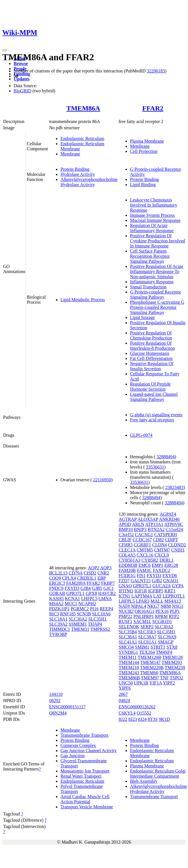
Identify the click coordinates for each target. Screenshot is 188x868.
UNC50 (126, 683)
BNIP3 (140, 529)
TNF (164, 678)
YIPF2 (169, 683)
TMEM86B (129, 678)
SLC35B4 (128, 632)
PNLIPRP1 (144, 616)
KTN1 (125, 596)
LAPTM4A (142, 596)
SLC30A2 (78, 619)
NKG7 (153, 606)
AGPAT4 (168, 514)
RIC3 (54, 614)
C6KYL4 (127, 713)
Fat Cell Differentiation (151, 358)
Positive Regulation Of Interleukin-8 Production (153, 346)
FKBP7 (108, 583)
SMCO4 (126, 647)
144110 (56, 694)
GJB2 (157, 581)
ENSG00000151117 (67, 707)
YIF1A (156, 683)
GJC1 (108, 588)
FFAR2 (153, 108)
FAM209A (76, 583)
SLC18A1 (58, 619)
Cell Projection (144, 151)
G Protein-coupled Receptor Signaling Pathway (156, 294)
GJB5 (97, 588)
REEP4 (106, 609)
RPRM (161, 616)
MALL (157, 601)
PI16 (94, 609)
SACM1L (142, 622)
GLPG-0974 (141, 435)
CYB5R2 (150, 560)
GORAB (57, 593)
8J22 (123, 719)
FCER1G (127, 575)
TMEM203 (172, 662)
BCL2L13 (58, 573)
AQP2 (93, 568)
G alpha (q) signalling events (156, 415)
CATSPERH (166, 535)
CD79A (76, 573)
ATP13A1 (154, 524)
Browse (21, 64)
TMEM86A (83, 108)
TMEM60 (149, 673)
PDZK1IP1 (59, 609)
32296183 (156, 71)
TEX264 (147, 652)
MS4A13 (173, 601)
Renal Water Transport (81, 776)
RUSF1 (126, 622)
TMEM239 (175, 668)
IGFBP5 (156, 591)
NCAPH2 (87, 604)
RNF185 (68, 614)
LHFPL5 (89, 599)
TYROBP (58, 634)
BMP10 (126, 529)
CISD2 (90, 573)
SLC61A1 (148, 642)
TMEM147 (150, 662)
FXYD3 (72, 588)
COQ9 (55, 578)
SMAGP (166, 642)
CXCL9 (162, 555)
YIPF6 (125, 688)
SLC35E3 (147, 632)
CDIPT (172, 540)
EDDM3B (128, 565)
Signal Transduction (148, 287)
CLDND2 (177, 545)
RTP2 (174, 616)
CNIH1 (178, 550)
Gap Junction (73, 756)
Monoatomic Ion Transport (85, 771)
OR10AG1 (144, 611)
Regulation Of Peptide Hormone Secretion (150, 387)
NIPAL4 (139, 606)
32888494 (166, 457)
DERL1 (167, 560)
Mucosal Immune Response (155, 220)
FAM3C (144, 570)
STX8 (172, 647)
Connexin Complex (78, 745)
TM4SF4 (164, 652)
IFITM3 (126, 591)
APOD (125, 524)
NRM (166, 606)
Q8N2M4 (58, 713)
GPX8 (91, 593)
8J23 (133, 719)
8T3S (153, 719)
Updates (22, 79)
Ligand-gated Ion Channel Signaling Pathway (154, 397)
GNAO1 (171, 581)
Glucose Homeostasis (150, 353)
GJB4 (85, 588)
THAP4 (95, 624)
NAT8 (124, 606)
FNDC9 (56, 588)
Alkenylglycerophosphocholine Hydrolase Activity (89, 182)
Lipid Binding (143, 185)
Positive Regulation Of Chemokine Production (151, 335)
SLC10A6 (101, 614)
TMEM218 (129, 668)
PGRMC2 (80, 609)
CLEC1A (127, 550)
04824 (124, 701)
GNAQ (125, 586)
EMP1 (157, 565)
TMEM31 (80, 629)
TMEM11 (128, 657)
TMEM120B (150, 657)
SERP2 (147, 627)
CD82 (158, 540)
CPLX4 (69, 578)
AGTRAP (128, 519)
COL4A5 (127, 555)
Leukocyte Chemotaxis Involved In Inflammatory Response (154, 205)
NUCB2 (126, 611)
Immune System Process (152, 215)
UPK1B (141, 683)
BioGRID (22, 91)
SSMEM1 (78, 624)
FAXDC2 (161, 570)
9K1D (164, 719)
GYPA (178, 586)
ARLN (138, 524)
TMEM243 (129, 673)
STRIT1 (158, 647)
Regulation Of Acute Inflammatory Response (152, 228)
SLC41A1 (128, 642)
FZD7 (124, 581)
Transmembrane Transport (84, 735)
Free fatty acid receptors (152, 420)
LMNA (105, 599)
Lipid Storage (143, 318)
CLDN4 (160, 545)
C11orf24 (175, 529)
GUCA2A (162, 586)
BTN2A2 (156, 529)
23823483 (174, 487)
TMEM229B (152, 668)
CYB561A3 (129, 560)
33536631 (155, 467)
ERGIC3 (57, 583)
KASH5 (57, 599)
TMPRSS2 (100, 629)
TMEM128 (172, 657)
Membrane (70, 154)
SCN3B (84, 614)
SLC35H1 (98, 619)
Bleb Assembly (144, 781)
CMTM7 (162, 550)
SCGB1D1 (162, 622)
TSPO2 (176, 678)
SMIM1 (142, 647)
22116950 (102, 480)
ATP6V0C (174, 524)
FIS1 (141, 575)
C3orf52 (126, 535)
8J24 (142, 719)
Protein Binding (75, 169)
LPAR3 (143, 601)
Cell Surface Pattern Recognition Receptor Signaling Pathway (150, 256)
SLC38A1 (128, 637)
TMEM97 (150, 678)
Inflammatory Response (152, 282)
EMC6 (145, 565)
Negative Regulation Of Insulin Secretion (152, 366)
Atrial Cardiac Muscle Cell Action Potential (85, 799)
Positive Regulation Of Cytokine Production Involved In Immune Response (158, 241)
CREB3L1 (87, 578)
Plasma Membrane (147, 141)
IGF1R (141, 591)
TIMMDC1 (60, 629)
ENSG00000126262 (137, 707)
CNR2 (103, 573)
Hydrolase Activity (78, 174)
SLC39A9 (167, 637)
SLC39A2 (58, 624)
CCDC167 (142, 540)
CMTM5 (145, 550)
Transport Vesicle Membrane (87, 807)
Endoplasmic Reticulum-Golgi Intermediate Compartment (158, 774)
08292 (55, 701)
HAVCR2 (107, 593)
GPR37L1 (75, 593)
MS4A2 (56, 604)
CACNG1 (144, 535)
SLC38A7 (148, 637)
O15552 (144, 713)
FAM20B (127, 570)
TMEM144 (129, 662)
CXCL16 (145, 555)
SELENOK (129, 627)
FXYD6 (170, 575)
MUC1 (71, 604)
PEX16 (162, 611)
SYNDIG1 (128, 652)
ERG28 (171, 565)
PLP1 (175, 611)
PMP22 (126, 616)
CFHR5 (126, 545)
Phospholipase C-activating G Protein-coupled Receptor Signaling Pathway (157, 307)
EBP (102, 578)
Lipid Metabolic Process (83, 300)
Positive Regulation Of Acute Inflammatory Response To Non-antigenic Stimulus (157, 271)
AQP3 (106, 568)
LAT (157, 596)
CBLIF (125, 540)
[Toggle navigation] (5, 50)
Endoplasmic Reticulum (82, 139)
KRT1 (170, 591)
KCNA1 (72, 599)
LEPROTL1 (174, 596)
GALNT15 (141, 581)
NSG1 (178, 606)
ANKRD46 (169, 519)
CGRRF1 (143, 545)
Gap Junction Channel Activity (89, 751)
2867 (123, 694)
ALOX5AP (148, 519)
